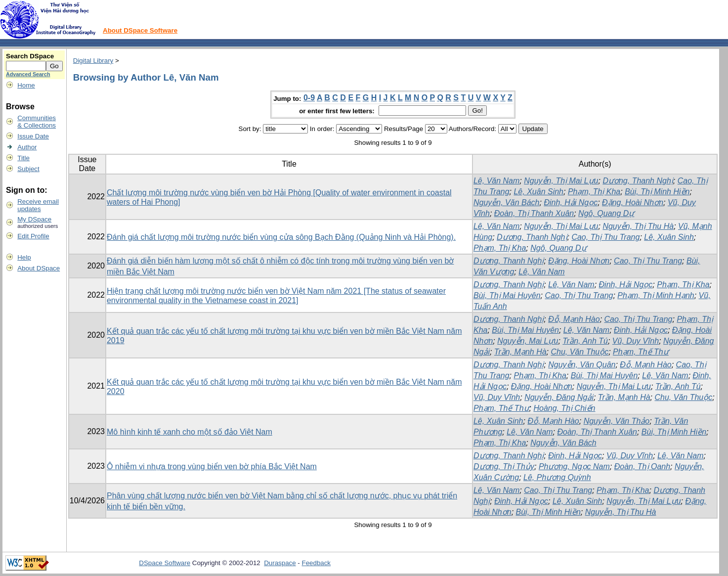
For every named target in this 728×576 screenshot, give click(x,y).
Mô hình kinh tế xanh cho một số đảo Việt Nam (190, 432)
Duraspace (280, 563)
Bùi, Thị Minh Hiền (657, 192)
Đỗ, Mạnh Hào (574, 319)
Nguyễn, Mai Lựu (528, 341)
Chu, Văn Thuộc (579, 352)
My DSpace (34, 219)
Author (27, 147)
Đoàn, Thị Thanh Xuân (534, 213)
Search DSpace (30, 56)
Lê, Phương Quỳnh (557, 477)
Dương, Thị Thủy (504, 466)
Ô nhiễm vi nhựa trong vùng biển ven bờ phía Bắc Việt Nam (212, 466)
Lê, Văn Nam (496, 181)
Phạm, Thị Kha (594, 192)
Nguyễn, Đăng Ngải (559, 397)
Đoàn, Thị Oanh (642, 466)
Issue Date (33, 136)
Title (23, 158)
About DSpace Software (140, 30)
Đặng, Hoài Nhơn (633, 202)
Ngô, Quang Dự (606, 213)
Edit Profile (33, 236)
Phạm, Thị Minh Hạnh (656, 295)
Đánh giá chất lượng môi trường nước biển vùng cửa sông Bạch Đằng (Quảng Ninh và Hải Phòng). (281, 237)
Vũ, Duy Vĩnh (636, 341)
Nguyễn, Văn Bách (507, 202)
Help (24, 257)
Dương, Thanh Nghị (638, 181)
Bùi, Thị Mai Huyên (507, 295)
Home (26, 85)
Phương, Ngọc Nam (574, 466)
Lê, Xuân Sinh (538, 192)
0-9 (309, 98)
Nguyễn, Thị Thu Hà (638, 226)
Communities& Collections (37, 122)
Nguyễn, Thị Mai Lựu (561, 181)
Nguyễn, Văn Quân (582, 365)
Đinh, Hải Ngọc (571, 202)
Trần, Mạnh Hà (520, 352)
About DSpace (39, 268)
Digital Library (93, 61)
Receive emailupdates (38, 205)
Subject (28, 169)
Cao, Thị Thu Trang (605, 237)
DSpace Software (165, 563)
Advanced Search (28, 74)
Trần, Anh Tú (585, 341)
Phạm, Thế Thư (641, 352)
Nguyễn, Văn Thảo (617, 421)
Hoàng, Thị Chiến (564, 408)
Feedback (317, 563)
